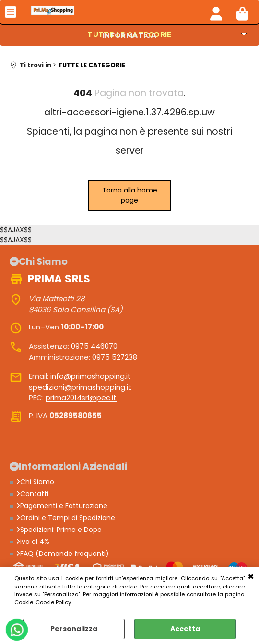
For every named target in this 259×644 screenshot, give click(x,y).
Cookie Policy (53, 602)
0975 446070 (94, 346)
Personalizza (74, 629)
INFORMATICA (130, 35)
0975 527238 (115, 357)
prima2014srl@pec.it (81, 398)
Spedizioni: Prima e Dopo (59, 530)
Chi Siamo (35, 482)
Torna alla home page (130, 195)
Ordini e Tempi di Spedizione (65, 518)
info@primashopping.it (91, 376)
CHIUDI (251, 577)
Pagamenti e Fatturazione (62, 506)
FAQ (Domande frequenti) (62, 554)
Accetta (185, 629)
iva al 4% (33, 542)
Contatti (32, 494)
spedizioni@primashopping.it (80, 387)
